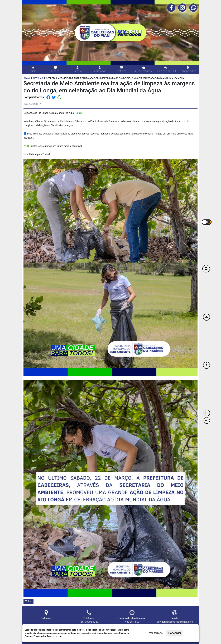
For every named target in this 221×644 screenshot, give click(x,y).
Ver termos (156, 633)
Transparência (188, 69)
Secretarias (99, 69)
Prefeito (77, 69)
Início (33, 69)
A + (207, 413)
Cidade (55, 69)
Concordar (175, 633)
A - (207, 420)
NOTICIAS (38, 78)
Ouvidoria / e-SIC (166, 69)
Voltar (28, 601)
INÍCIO (27, 78)
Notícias (122, 69)
